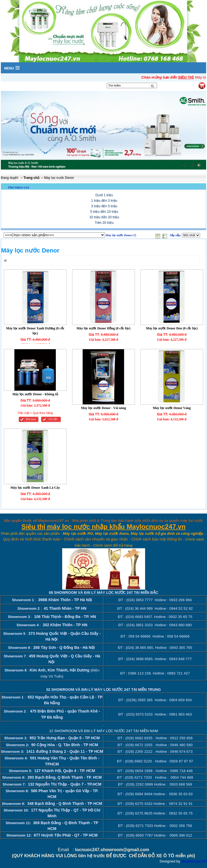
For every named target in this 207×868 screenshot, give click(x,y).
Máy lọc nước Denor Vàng (172, 408)
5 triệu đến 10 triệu (104, 212)
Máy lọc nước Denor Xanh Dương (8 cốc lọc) (35, 331)
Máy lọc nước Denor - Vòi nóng (103, 408)
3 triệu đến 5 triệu (104, 206)
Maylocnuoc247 (194, 861)
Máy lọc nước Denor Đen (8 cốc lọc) (172, 328)
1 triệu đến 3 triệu (104, 201)
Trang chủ (31, 178)
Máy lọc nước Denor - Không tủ (35, 394)
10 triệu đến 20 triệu (104, 217)
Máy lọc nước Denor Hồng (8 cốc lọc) (103, 328)
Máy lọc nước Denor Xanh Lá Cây (35, 488)
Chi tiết (53, 419)
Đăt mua (31, 419)
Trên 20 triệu (104, 223)
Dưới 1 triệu (104, 195)
